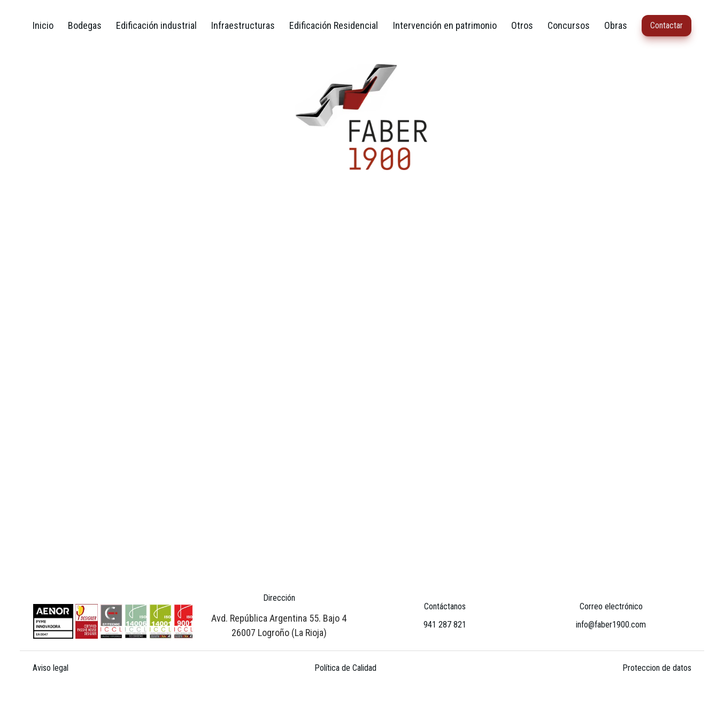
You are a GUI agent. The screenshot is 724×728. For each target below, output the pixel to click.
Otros (522, 25)
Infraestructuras (243, 25)
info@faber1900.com (611, 625)
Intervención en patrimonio (445, 25)
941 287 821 (445, 625)
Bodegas (85, 25)
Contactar (667, 25)
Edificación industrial (156, 25)
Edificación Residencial (334, 25)
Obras (616, 25)
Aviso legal (51, 668)
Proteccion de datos (657, 668)
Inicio (43, 25)
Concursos (569, 25)
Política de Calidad (345, 668)
